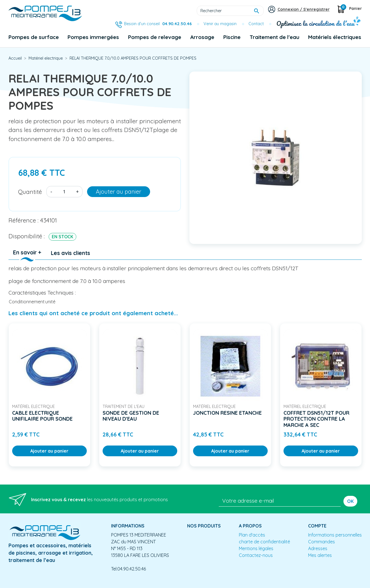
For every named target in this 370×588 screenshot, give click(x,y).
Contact (256, 24)
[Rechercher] (230, 11)
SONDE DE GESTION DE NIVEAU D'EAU (131, 416)
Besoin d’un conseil (158, 24)
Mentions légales (256, 548)
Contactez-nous (256, 555)
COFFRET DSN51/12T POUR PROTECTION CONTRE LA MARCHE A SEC (316, 419)
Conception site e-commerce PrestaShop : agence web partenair (116, 583)
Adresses (318, 548)
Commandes (322, 542)
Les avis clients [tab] (71, 253)
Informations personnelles (335, 535)
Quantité (30, 192)
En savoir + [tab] (27, 252)
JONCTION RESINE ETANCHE (227, 413)
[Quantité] (64, 192)
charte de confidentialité (264, 542)
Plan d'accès (252, 535)
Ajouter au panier (119, 192)
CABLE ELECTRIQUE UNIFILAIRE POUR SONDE (42, 416)
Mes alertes (320, 555)
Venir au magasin (220, 24)
